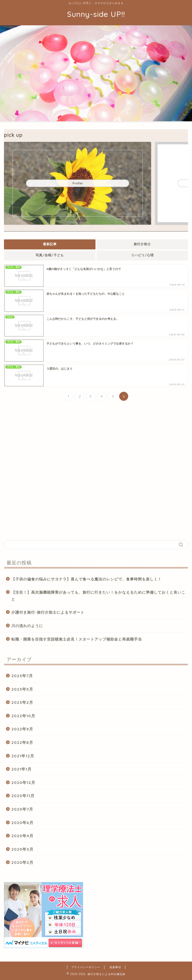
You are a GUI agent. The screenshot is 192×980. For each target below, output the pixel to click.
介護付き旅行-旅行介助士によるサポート (48, 614)
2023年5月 (22, 691)
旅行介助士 (142, 244)
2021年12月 (23, 758)
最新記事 (50, 244)
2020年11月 (23, 798)
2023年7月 (22, 677)
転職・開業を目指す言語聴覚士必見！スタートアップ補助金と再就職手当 (77, 641)
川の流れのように (27, 627)
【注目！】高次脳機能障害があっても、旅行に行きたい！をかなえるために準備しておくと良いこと (98, 597)
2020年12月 (23, 784)
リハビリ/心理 (142, 255)
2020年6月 (22, 824)
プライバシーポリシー (86, 967)
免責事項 (115, 967)
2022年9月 (22, 731)
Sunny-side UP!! (96, 14)
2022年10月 (23, 718)
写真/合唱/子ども (50, 255)
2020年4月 (22, 838)
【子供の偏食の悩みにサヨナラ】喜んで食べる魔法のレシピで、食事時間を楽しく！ (87, 581)
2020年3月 (22, 851)
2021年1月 (21, 771)
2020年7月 (22, 811)
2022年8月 (22, 744)
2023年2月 (22, 704)
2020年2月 (22, 864)
